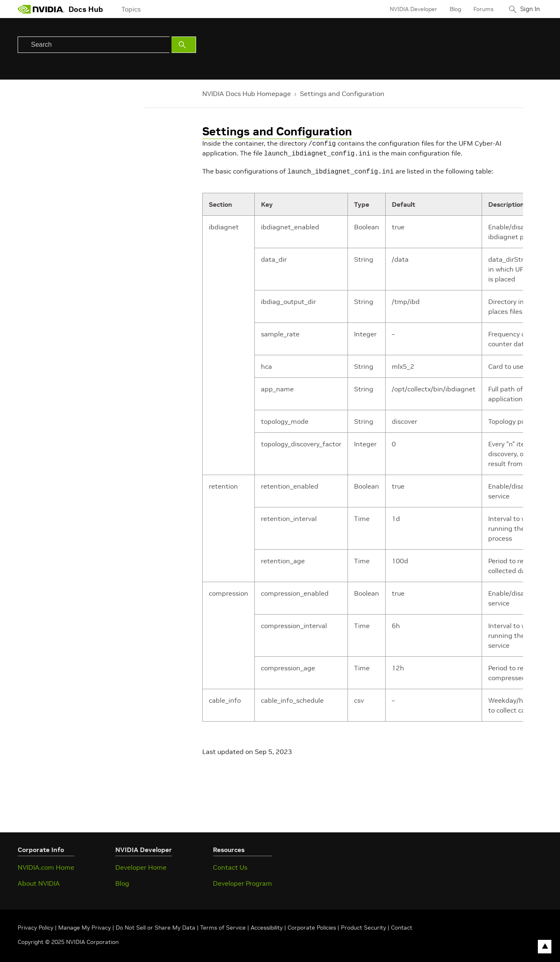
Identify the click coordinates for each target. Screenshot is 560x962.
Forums (479, 9)
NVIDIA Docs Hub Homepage (247, 94)
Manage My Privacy (85, 925)
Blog (450, 9)
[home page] (41, 9)
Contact (402, 925)
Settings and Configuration (342, 94)
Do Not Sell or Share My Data (155, 925)
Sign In (528, 9)
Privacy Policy (36, 925)
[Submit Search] (184, 45)
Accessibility (267, 925)
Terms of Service (223, 925)
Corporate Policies (312, 925)
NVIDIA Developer (409, 9)
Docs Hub (86, 9)
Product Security (363, 925)
